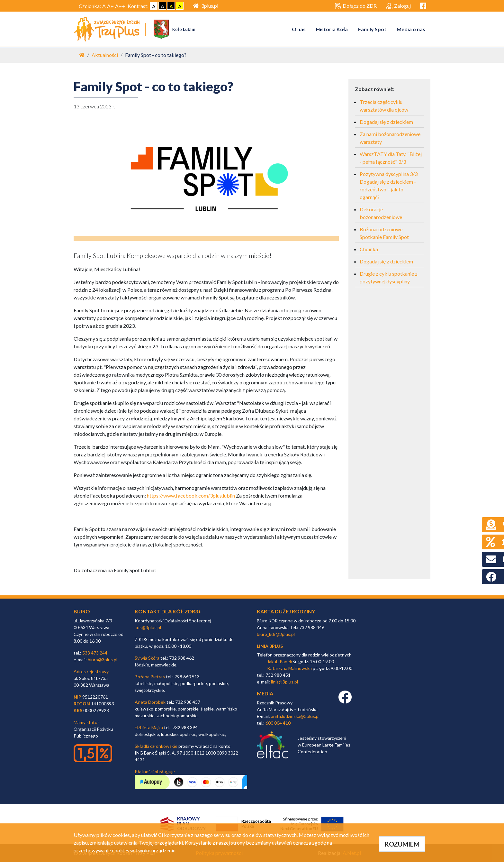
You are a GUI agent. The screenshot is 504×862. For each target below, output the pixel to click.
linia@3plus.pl (284, 682)
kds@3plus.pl (148, 627)
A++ (120, 6)
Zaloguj (398, 6)
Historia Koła (332, 29)
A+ (110, 6)
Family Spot (372, 29)
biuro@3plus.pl (103, 660)
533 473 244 (95, 653)
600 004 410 (278, 723)
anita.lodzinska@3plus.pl (295, 716)
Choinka (369, 249)
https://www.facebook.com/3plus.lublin (191, 496)
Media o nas (411, 29)
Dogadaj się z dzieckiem (386, 122)
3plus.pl (206, 6)
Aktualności (105, 55)
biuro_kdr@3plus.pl (276, 634)
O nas (299, 29)
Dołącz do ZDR (356, 6)
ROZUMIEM (402, 844)
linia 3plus (270, 646)
